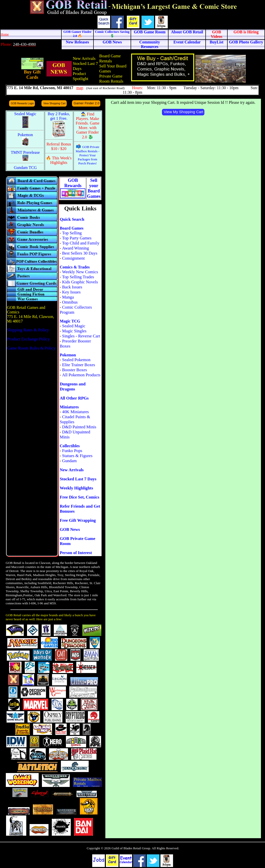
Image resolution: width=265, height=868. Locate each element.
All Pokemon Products (81, 375)
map (80, 88)
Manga (68, 297)
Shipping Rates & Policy (28, 330)
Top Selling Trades (78, 277)
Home (5, 34)
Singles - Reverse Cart (81, 336)
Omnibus (70, 302)
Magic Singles (74, 331)
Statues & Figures (77, 456)
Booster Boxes (75, 370)
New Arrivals (84, 58)
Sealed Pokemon (76, 360)
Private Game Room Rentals (111, 79)
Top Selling (72, 233)
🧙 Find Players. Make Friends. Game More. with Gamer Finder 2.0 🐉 (87, 126)
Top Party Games (77, 238)
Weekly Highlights (76, 488)
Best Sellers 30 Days (80, 253)
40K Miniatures (76, 412)
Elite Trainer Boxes (79, 365)
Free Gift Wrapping (78, 520)
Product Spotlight (81, 76)
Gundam (69, 461)
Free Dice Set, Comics (79, 497)
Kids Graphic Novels (80, 282)
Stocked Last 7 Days (78, 479)
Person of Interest (76, 553)
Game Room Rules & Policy (31, 348)
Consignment (74, 258)
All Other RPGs (74, 398)
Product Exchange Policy (28, 339)
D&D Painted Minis (79, 427)
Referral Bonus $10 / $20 (59, 146)
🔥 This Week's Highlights (59, 160)
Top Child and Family (81, 243)
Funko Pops (72, 451)
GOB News (70, 529)
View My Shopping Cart (183, 112)
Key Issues (71, 292)
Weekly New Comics (80, 272)
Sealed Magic (74, 326)
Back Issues (72, 287)
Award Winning (76, 248)
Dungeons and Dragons (73, 387)
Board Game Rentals (110, 58)
